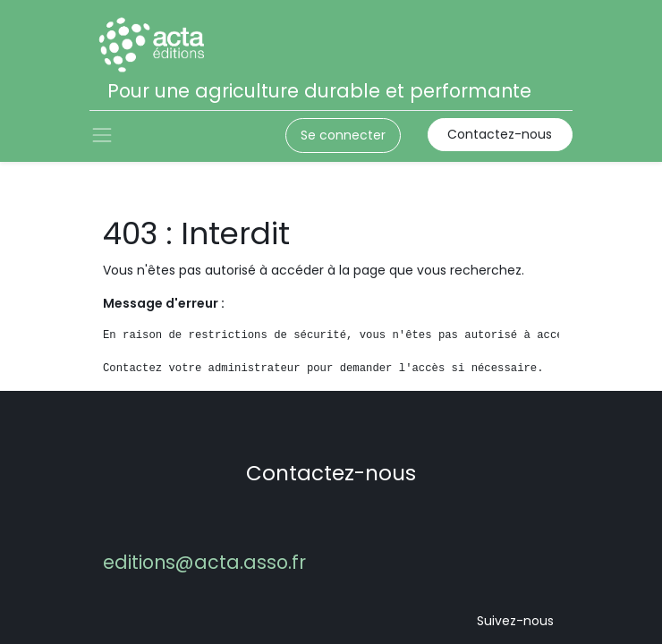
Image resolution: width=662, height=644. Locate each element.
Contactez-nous (500, 134)
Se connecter (343, 135)
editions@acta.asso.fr (204, 562)
